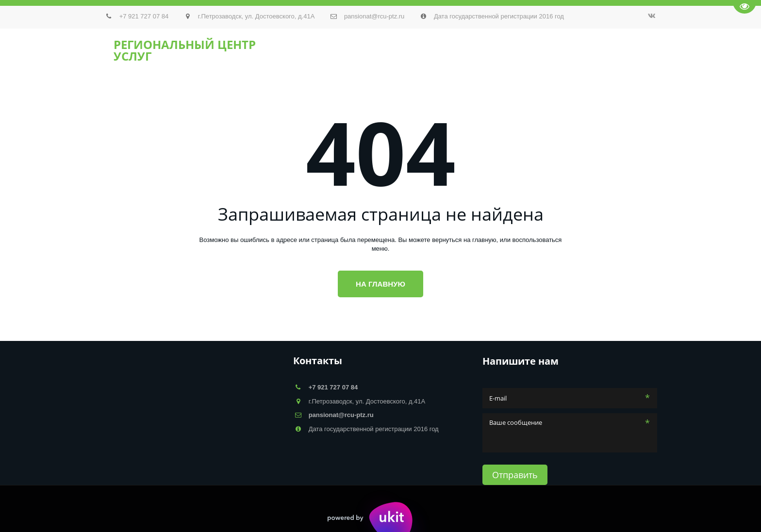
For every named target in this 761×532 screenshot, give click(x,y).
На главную (380, 284)
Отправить (515, 475)
